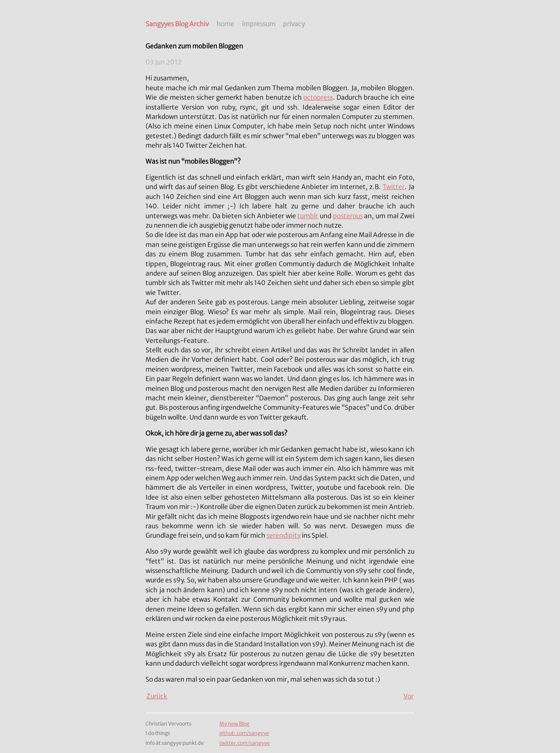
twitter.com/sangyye (245, 743)
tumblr (308, 216)
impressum (259, 24)
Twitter (394, 187)
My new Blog (234, 724)
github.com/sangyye (244, 733)
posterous (348, 216)
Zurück (157, 696)
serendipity (283, 535)
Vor (409, 696)
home (225, 24)
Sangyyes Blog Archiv (177, 24)
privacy (294, 24)
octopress (318, 97)
